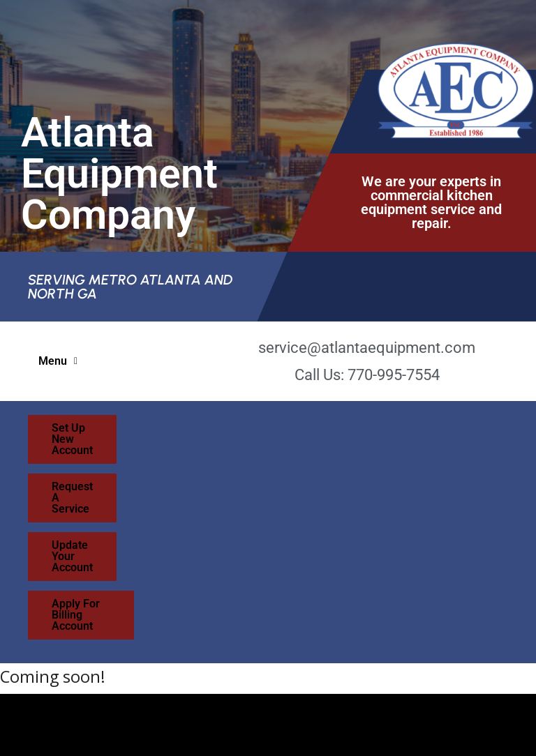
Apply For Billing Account (354, 464)
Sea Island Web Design (117, 717)
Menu (58, 361)
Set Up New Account (181, 428)
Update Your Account (173, 464)
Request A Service (343, 428)
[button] (58, 361)
